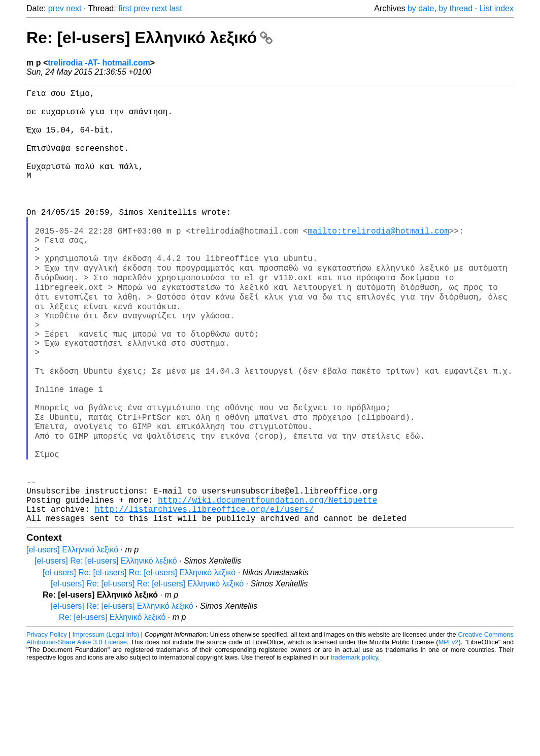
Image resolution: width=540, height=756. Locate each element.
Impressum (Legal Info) (106, 725)
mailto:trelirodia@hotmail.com (378, 262)
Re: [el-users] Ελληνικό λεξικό (149, 38)
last (176, 8)
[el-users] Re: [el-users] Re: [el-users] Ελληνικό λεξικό (139, 663)
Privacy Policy (47, 725)
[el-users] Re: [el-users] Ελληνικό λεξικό (106, 652)
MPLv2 (449, 733)
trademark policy (355, 748)
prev (56, 8)
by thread (455, 8)
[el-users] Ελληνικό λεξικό (72, 640)
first (125, 8)
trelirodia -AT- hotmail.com (99, 63)
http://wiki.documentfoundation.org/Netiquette (267, 586)
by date (421, 8)
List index (496, 8)
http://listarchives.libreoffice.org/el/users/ (204, 598)
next (74, 8)
